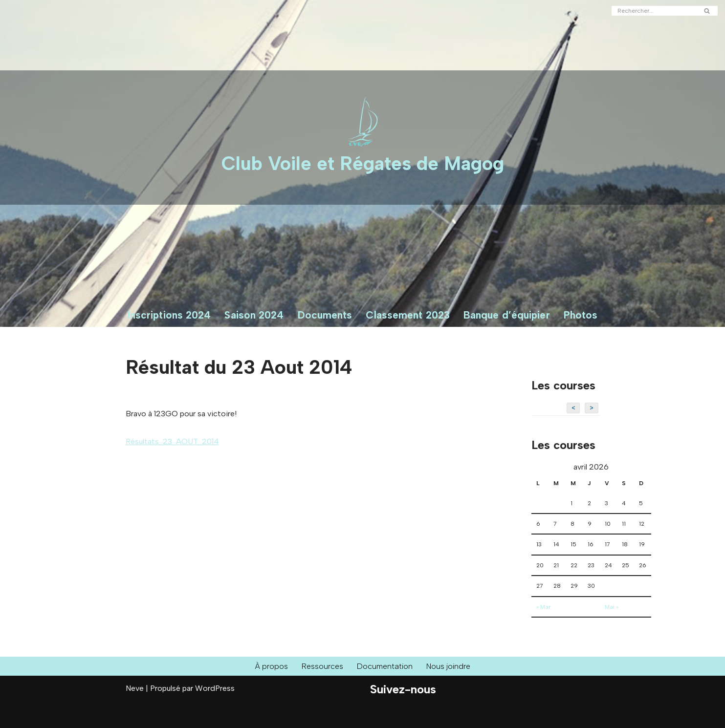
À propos (272, 666)
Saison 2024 (254, 315)
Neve (135, 688)
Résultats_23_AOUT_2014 (172, 441)
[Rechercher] (654, 11)
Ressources (322, 666)
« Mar (543, 607)
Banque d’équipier (507, 315)
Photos (581, 315)
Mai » (612, 607)
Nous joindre (448, 666)
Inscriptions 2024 (169, 315)
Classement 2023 (408, 315)
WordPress (215, 688)
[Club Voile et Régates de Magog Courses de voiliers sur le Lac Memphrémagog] (363, 138)
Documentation (385, 666)
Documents (325, 315)
